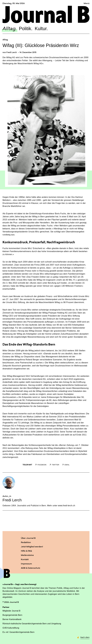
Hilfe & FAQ (26, 551)
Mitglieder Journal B (11, 611)
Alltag (5, 40)
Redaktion (26, 543)
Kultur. (41, 29)
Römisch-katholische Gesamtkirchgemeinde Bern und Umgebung (32, 624)
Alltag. (10, 29)
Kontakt (25, 560)
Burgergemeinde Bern (12, 615)
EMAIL (66, 465)
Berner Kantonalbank (12, 619)
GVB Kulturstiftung (11, 628)
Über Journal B (28, 538)
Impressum (26, 564)
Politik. (26, 29)
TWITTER (54, 465)
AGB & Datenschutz (30, 568)
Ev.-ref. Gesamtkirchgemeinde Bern (18, 632)
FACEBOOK (41, 465)
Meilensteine (27, 555)
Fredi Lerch (12, 53)
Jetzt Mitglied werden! (32, 547)
